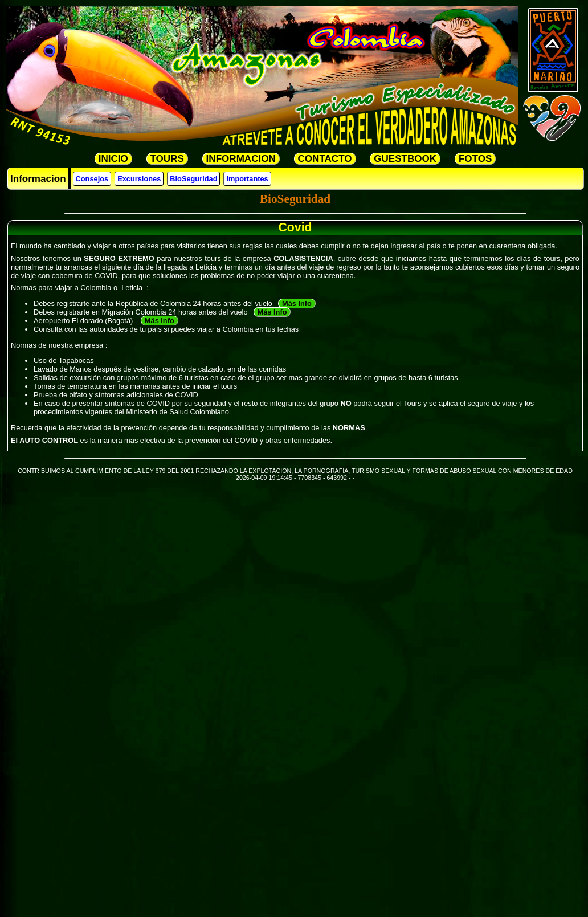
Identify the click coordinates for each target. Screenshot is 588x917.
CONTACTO (325, 159)
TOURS (167, 159)
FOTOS (475, 159)
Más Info (297, 303)
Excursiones (139, 179)
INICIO (113, 159)
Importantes (247, 179)
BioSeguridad (193, 179)
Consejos (92, 179)
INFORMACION (241, 159)
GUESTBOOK (405, 159)
